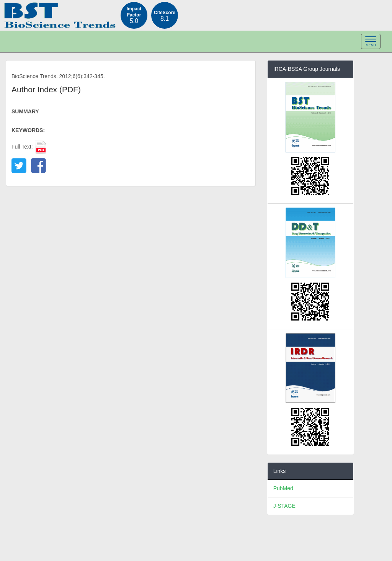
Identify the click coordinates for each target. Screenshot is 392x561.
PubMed (283, 488)
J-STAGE (284, 506)
